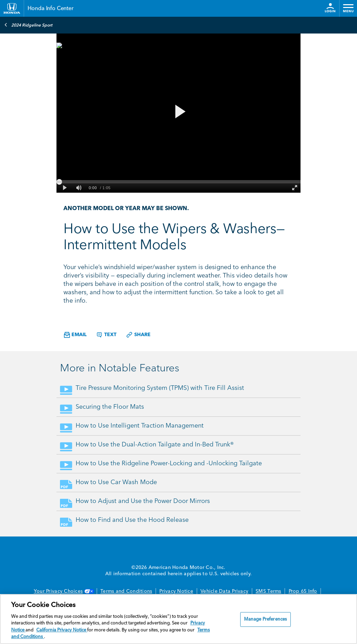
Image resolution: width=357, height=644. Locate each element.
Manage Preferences (265, 619)
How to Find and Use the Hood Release (132, 520)
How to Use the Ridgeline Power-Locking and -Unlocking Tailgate (169, 464)
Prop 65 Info (303, 591)
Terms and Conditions (126, 591)
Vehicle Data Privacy (224, 591)
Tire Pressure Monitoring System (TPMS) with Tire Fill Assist (160, 388)
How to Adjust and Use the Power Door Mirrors (143, 501)
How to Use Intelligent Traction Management (140, 426)
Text (106, 335)
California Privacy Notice (62, 630)
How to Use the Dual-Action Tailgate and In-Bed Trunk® (155, 445)
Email (75, 335)
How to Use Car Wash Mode (116, 482)
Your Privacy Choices (63, 591)
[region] (178, 619)
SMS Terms (268, 591)
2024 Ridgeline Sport (28, 25)
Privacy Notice (176, 591)
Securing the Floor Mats (110, 407)
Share (138, 335)
